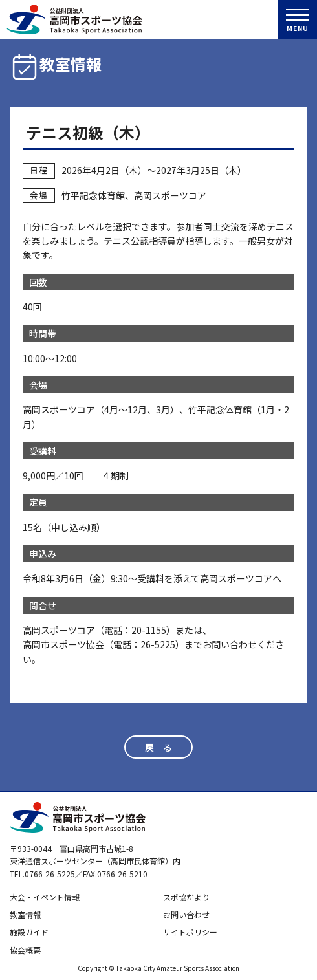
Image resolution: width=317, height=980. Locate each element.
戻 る (158, 747)
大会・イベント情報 (45, 897)
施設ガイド (29, 932)
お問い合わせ (186, 914)
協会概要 (25, 950)
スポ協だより (186, 897)
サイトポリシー (190, 932)
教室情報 (25, 914)
